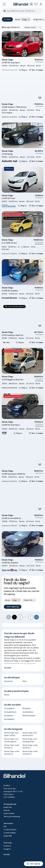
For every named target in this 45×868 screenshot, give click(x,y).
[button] (22, 44)
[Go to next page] (36, 617)
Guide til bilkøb (9, 813)
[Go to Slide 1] (20, 54)
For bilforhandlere (10, 830)
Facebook (7, 846)
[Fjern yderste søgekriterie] (29, 19)
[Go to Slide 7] (26, 98)
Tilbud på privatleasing (12, 816)
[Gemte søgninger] (31, 4)
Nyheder (7, 810)
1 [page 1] (14, 617)
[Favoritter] (36, 4)
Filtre (7, 19)
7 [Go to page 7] (31, 617)
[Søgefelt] (24, 11)
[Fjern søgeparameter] (44, 19)
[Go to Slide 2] (21, 54)
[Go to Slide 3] (22, 54)
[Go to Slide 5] (25, 54)
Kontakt (7, 854)
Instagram (7, 849)
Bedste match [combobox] (30, 27)
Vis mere (8, 667)
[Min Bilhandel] (41, 4)
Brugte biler (8, 807)
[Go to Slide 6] (25, 98)
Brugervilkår (8, 836)
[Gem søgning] (33, 864)
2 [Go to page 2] (20, 617)
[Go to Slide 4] (24, 54)
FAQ (5, 826)
